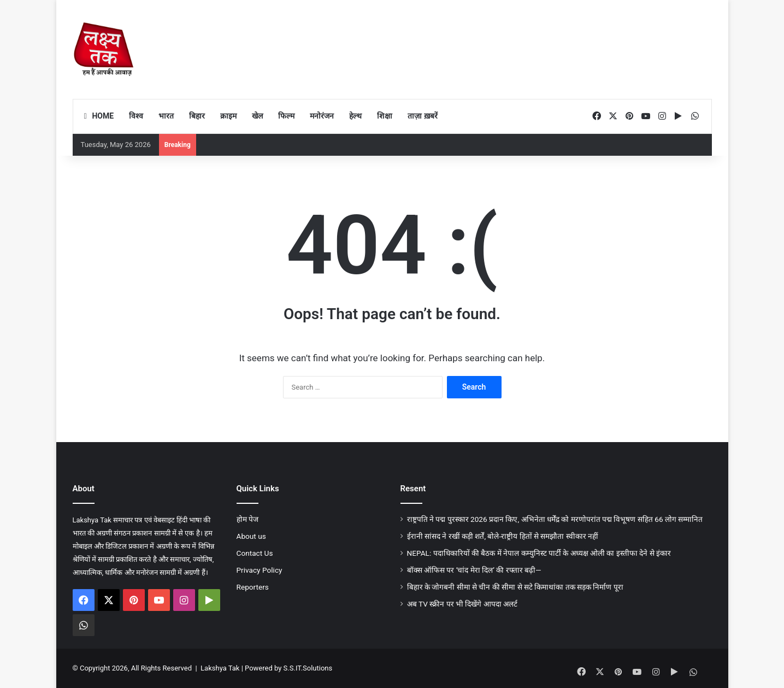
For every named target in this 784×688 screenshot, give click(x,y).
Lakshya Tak (220, 668)
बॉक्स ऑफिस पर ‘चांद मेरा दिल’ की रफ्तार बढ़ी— (474, 570)
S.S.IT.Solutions (308, 668)
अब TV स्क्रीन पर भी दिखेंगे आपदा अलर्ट (462, 604)
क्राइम (228, 116)
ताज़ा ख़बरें (422, 116)
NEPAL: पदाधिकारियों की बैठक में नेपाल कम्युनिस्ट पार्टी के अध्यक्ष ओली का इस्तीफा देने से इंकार (539, 553)
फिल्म (286, 116)
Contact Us (255, 553)
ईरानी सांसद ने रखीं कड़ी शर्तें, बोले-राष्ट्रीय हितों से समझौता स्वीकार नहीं (503, 536)
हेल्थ (355, 116)
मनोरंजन (322, 116)
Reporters (253, 587)
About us (251, 536)
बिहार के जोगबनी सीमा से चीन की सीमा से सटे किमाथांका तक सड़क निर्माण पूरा (515, 587)
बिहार (197, 116)
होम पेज (247, 519)
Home (98, 116)
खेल (257, 116)
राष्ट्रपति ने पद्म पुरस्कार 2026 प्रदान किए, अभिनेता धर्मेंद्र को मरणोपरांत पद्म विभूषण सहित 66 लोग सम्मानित (555, 519)
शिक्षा (385, 116)
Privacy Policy (260, 570)
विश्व (136, 116)
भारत (166, 116)
